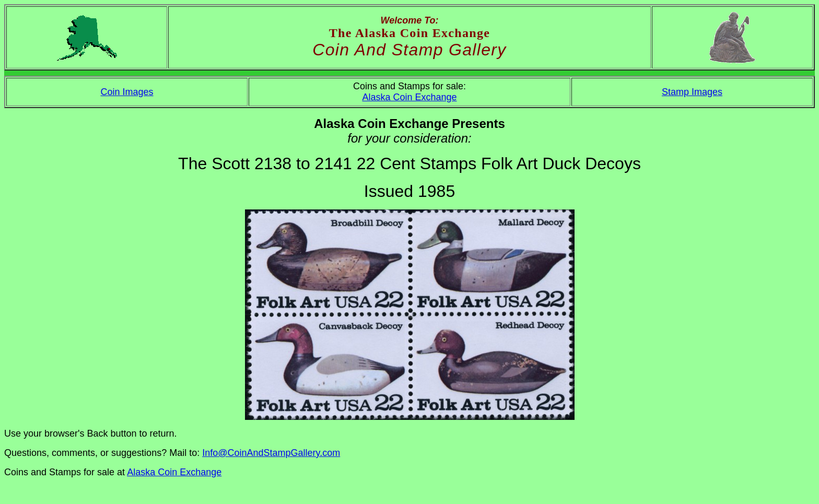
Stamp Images (692, 92)
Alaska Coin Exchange (409, 97)
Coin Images (127, 92)
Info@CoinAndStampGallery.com (271, 453)
